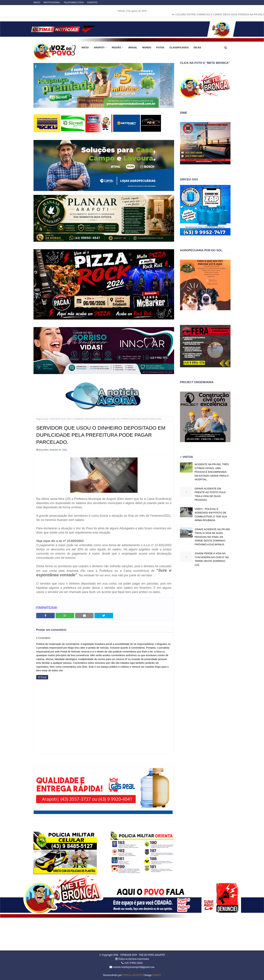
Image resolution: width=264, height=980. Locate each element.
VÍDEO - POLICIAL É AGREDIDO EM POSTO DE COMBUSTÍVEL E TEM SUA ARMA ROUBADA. (211, 515)
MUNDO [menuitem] (147, 47)
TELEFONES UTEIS (74, 2)
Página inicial (42, 419)
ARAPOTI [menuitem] (99, 47)
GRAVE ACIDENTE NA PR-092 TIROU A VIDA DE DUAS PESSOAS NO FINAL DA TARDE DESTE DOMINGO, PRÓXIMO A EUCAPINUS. (212, 537)
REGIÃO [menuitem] (116, 47)
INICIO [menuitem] (85, 47)
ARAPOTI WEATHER (132, 934)
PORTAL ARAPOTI (132, 975)
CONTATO (92, 2)
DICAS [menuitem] (197, 47)
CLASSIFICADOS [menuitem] (179, 47)
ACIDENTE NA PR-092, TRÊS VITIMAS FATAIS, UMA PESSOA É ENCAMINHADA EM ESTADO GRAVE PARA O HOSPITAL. (212, 472)
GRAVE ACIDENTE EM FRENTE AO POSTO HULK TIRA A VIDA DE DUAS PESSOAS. (210, 494)
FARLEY (157, 975)
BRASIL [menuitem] (133, 47)
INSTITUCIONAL (52, 2)
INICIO (37, 2)
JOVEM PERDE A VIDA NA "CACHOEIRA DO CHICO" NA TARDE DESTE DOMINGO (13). (212, 559)
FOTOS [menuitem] (160, 47)
